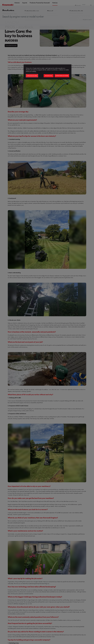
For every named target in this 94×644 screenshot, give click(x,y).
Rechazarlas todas (49, 76)
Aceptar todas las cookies (62, 76)
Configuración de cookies (32, 76)
